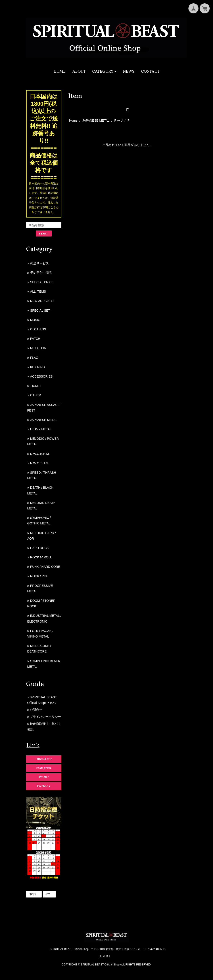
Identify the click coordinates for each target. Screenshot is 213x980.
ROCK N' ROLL (41, 557)
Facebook (44, 786)
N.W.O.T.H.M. (40, 463)
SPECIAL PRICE (42, 282)
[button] (104, 72)
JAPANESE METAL (96, 120)
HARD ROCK (40, 548)
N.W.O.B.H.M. (40, 454)
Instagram (44, 768)
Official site (44, 759)
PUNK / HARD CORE (45, 567)
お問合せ (36, 710)
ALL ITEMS (38, 291)
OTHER (36, 395)
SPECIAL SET (40, 310)
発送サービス (40, 263)
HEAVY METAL (41, 429)
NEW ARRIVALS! (42, 301)
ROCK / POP (39, 576)
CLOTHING (38, 329)
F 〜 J (118, 120)
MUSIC (35, 320)
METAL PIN (38, 348)
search (44, 233)
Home (73, 120)
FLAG (34, 358)
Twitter (44, 777)
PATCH (35, 339)
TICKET (36, 386)
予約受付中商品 (41, 273)
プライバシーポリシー (45, 717)
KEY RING (38, 367)
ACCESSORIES (41, 376)
